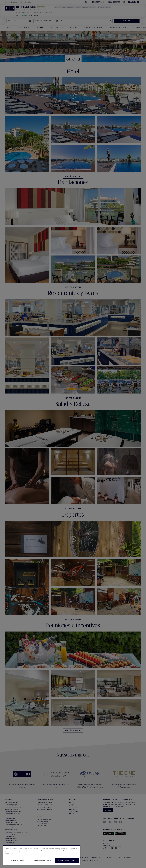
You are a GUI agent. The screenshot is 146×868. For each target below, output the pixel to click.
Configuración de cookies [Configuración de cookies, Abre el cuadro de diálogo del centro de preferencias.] (42, 861)
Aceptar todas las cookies (67, 861)
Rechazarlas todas (17, 861)
